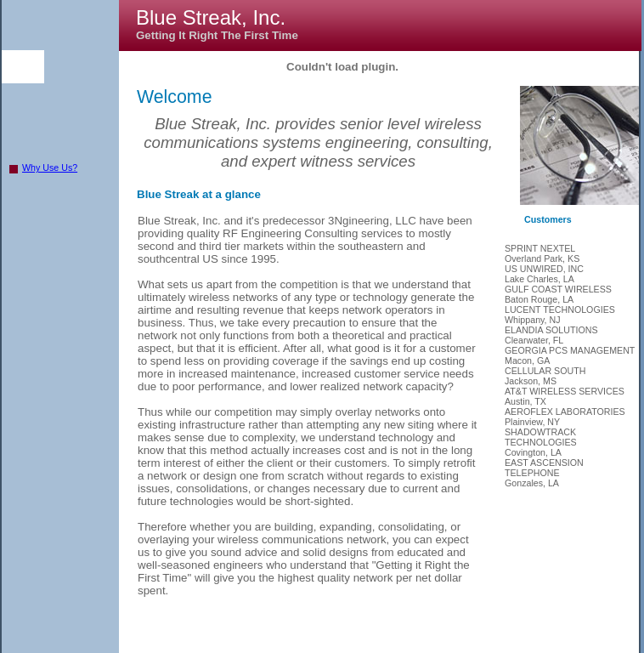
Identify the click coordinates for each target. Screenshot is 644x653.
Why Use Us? (50, 168)
